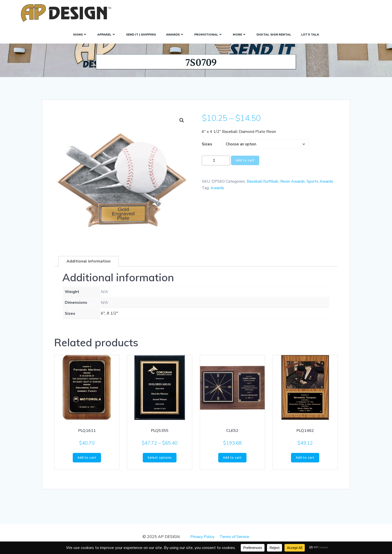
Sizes (207, 148)
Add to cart (245, 165)
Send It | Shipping (141, 34)
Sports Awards (320, 186)
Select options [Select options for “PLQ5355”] (160, 462)
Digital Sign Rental (274, 34)
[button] (182, 125)
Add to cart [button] (87, 462)
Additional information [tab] (88, 266)
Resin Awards (292, 186)
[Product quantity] (216, 165)
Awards (175, 34)
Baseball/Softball (263, 186)
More (240, 34)
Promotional (208, 34)
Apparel (107, 34)
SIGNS (80, 34)
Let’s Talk (310, 34)
